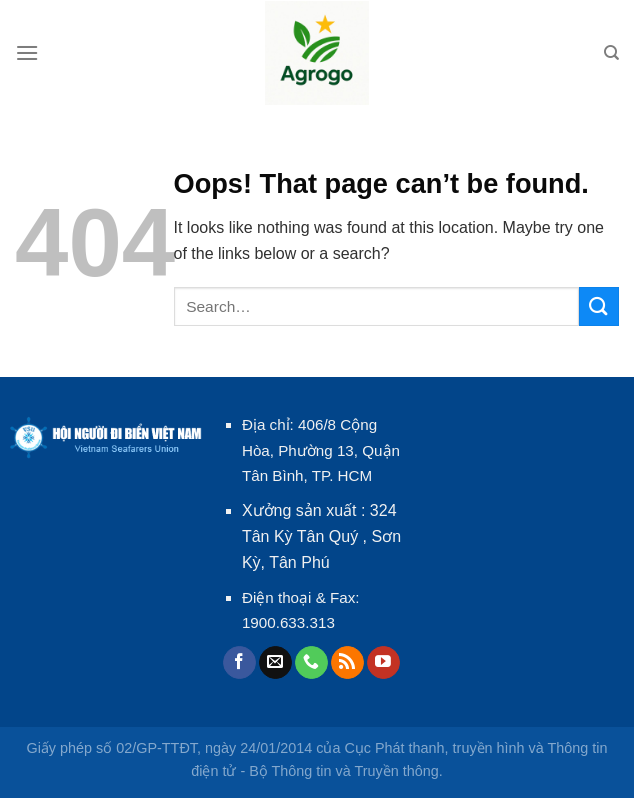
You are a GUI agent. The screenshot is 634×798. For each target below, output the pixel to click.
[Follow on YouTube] (383, 663)
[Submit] (599, 306)
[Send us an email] (275, 663)
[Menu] (27, 52)
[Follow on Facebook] (239, 663)
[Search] (611, 53)
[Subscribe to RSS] (347, 663)
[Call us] (311, 663)
